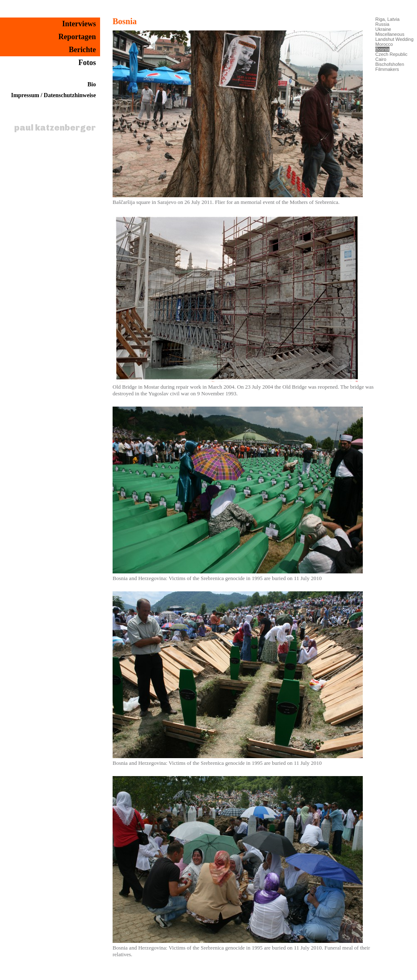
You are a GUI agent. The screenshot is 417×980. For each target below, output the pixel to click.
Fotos (87, 63)
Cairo (381, 59)
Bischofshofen (390, 64)
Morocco (384, 44)
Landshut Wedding (394, 39)
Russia (382, 24)
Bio (92, 84)
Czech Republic (391, 54)
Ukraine (383, 29)
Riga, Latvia (387, 19)
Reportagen (77, 37)
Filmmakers (387, 69)
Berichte (82, 50)
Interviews (79, 24)
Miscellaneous (390, 34)
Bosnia (125, 21)
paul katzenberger (55, 128)
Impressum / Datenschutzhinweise (53, 95)
